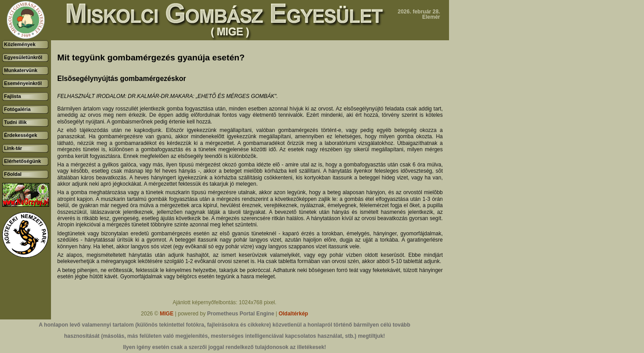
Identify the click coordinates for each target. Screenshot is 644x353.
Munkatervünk (21, 70)
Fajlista (13, 96)
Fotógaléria (17, 109)
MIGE (167, 314)
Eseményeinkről (23, 83)
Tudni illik (15, 122)
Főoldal (13, 174)
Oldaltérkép (293, 314)
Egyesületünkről (23, 57)
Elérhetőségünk (23, 161)
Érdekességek (21, 135)
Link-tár (13, 148)
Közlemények (20, 44)
